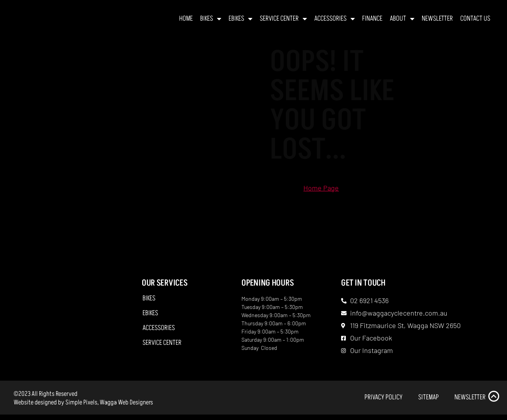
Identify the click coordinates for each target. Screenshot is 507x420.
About (402, 21)
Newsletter (437, 21)
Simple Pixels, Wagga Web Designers (109, 408)
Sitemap (429, 402)
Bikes (211, 21)
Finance (372, 21)
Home (186, 21)
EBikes (240, 21)
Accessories (334, 21)
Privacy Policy (384, 402)
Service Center (283, 21)
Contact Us (475, 21)
